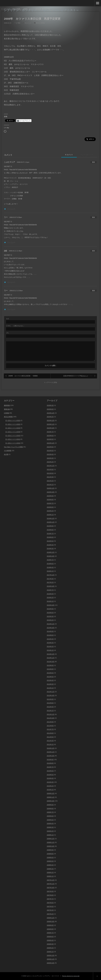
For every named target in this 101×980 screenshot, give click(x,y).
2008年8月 (50, 854)
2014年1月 (50, 650)
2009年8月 (50, 809)
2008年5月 (50, 861)
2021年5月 (50, 473)
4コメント (28, 23)
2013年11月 (51, 658)
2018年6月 (50, 564)
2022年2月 (50, 462)
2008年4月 (50, 865)
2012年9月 (50, 699)
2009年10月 (51, 801)
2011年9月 (50, 722)
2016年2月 (50, 597)
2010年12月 (51, 748)
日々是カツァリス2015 (13, 436)
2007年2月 (50, 914)
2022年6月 (50, 447)
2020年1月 (50, 515)
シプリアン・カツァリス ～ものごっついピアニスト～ (41, 10)
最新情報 (7, 405)
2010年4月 (50, 778)
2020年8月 (50, 500)
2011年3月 (50, 741)
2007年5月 (50, 906)
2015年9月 (50, 609)
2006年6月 (50, 937)
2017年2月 (50, 582)
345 (5, 251)
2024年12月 (51, 413)
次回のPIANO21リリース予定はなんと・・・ (78, 376)
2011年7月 (50, 729)
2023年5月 (50, 439)
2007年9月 (50, 891)
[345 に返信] (94, 251)
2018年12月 (51, 552)
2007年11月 (51, 884)
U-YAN (18, 23)
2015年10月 (51, 605)
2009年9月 (50, 805)
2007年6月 (50, 903)
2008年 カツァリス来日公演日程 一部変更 (23, 376)
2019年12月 (51, 518)
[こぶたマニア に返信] (94, 162)
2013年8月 (50, 669)
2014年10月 (51, 628)
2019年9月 (50, 526)
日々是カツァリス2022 (13, 424)
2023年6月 (50, 436)
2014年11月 (51, 624)
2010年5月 (50, 775)
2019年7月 (50, 534)
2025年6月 (50, 409)
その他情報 (8, 451)
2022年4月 (50, 454)
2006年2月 (50, 948)
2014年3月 (50, 643)
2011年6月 (50, 733)
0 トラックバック (87, 155)
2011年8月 (50, 726)
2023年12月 (51, 420)
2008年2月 (50, 872)
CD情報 (6, 413)
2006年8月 (50, 929)
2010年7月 (50, 767)
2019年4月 (50, 545)
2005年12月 (51, 955)
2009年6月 (50, 816)
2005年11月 (51, 959)
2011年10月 (51, 718)
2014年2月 (50, 646)
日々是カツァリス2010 (13, 443)
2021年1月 (50, 485)
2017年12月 (51, 575)
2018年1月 (50, 571)
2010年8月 (50, 763)
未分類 (6, 454)
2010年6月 (50, 771)
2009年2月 (50, 831)
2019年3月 (50, 549)
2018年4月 (50, 567)
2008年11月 (51, 842)
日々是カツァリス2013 (13, 439)
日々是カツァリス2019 (13, 428)
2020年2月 (50, 511)
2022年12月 (51, 443)
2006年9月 (50, 925)
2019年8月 (50, 530)
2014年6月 (50, 635)
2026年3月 (50, 405)
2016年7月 (50, 590)
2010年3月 (50, 782)
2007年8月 (50, 895)
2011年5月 (50, 737)
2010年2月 (50, 786)
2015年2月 (50, 620)
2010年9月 (50, 760)
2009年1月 (50, 835)
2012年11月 (51, 692)
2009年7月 (50, 812)
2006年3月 (50, 944)
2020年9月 (50, 496)
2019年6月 (50, 537)
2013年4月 (50, 680)
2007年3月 (50, 910)
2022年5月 (50, 451)
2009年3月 (50, 827)
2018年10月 (51, 556)
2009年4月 (50, 823)
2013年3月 (50, 684)
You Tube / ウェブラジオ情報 (13, 447)
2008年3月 (50, 869)
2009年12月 (51, 793)
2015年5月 (50, 613)
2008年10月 (51, 846)
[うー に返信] (94, 217)
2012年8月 (50, 703)
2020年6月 (50, 507)
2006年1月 (50, 952)
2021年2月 (50, 481)
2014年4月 (50, 639)
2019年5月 (50, 541)
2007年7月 (50, 899)
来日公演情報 (40, 23)
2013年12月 (51, 654)
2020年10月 (51, 492)
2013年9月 (50, 665)
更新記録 (7, 409)
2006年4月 (50, 940)
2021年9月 (50, 469)
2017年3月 (50, 579)
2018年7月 (50, 560)
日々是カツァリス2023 (13, 420)
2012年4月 (50, 707)
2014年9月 (50, 631)
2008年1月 (50, 876)
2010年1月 (50, 790)
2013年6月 (50, 673)
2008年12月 (51, 839)
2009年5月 (50, 820)
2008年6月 (50, 857)
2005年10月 (51, 963)
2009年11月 (51, 797)
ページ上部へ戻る (97, 976)
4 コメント (69, 155)
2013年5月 (50, 677)
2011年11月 (51, 714)
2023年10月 (51, 428)
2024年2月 (50, 417)
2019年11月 (51, 522)
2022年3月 (50, 458)
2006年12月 (51, 918)
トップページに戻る (51, 382)
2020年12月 (51, 488)
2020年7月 (50, 503)
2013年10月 (51, 662)
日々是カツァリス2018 (13, 432)
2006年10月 (51, 921)
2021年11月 (51, 466)
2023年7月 (50, 432)
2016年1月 (50, 601)
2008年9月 (50, 850)
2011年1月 (50, 744)
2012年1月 (50, 711)
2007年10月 (51, 888)
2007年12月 (51, 880)
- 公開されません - (15, 326)
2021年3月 (50, 477)
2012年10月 (51, 695)
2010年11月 (51, 752)
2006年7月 (50, 933)
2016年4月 (50, 594)
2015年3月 (50, 616)
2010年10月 (51, 756)
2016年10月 (51, 586)
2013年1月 (50, 688)
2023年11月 (51, 424)
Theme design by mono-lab (71, 976)
